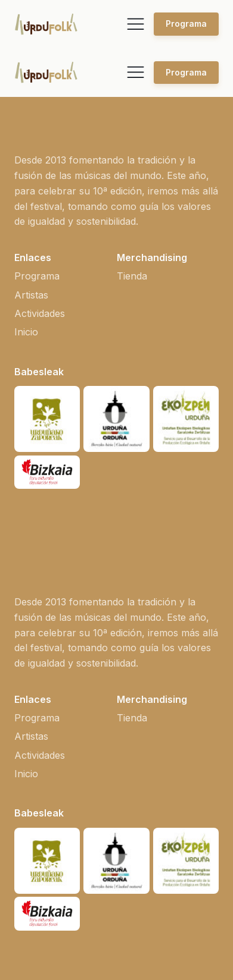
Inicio (26, 332)
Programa (186, 23)
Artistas (31, 295)
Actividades (40, 313)
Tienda (132, 276)
